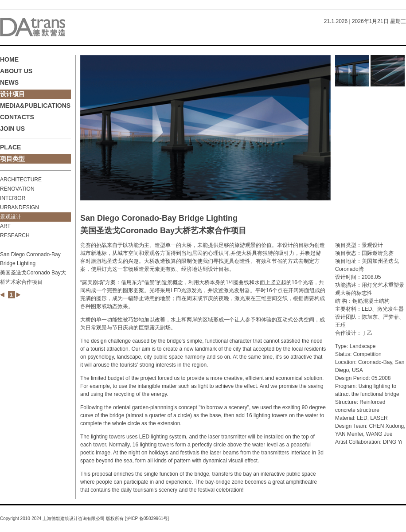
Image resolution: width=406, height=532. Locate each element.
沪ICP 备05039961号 (147, 518)
